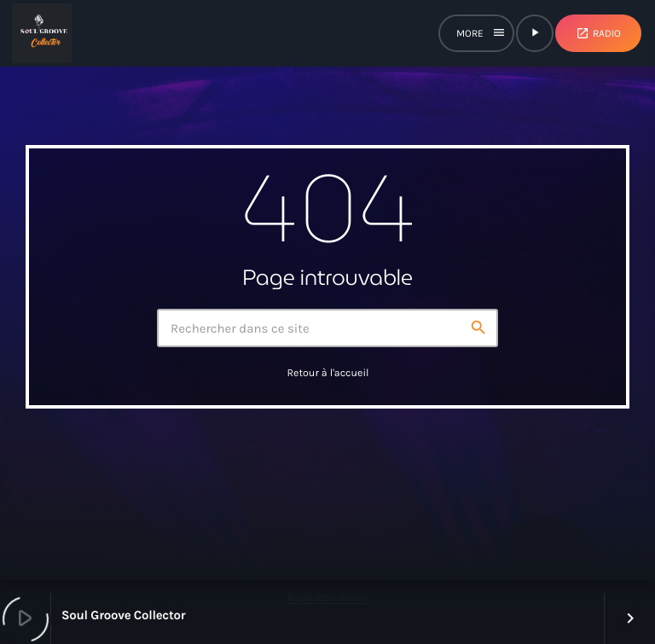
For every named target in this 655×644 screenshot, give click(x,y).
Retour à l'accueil (327, 374)
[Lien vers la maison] (42, 33)
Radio (598, 33)
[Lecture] (535, 33)
